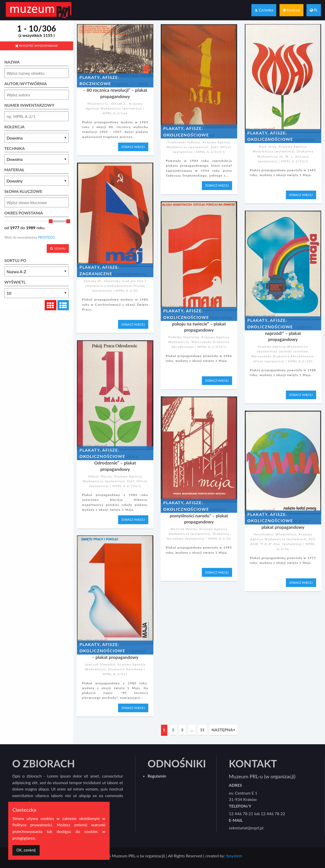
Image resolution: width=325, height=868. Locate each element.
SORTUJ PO (15, 260)
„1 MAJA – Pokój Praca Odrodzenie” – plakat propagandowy (115, 463)
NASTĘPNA (223, 730)
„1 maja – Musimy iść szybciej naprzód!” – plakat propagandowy (283, 333)
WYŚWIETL (15, 282)
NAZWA (12, 62)
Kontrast (291, 10)
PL (314, 10)
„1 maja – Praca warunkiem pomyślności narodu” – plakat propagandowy (199, 516)
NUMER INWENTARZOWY (29, 105)
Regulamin (157, 776)
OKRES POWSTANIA (24, 213)
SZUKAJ (58, 248)
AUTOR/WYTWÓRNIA (26, 83)
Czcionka (264, 10)
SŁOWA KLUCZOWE (23, 191)
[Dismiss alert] (26, 850)
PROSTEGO (46, 237)
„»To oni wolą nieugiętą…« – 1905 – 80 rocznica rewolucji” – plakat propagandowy (115, 90)
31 (202, 730)
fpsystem (234, 856)
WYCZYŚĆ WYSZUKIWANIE (37, 46)
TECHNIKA (15, 148)
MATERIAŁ (14, 170)
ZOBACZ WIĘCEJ (133, 147)
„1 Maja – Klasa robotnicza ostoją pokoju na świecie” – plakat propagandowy (199, 324)
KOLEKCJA (14, 127)
